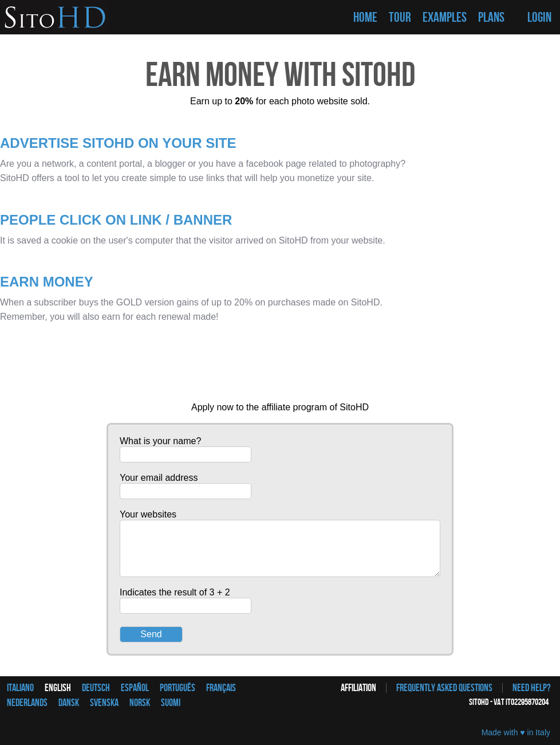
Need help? (531, 688)
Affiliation (358, 688)
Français (221, 688)
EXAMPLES (445, 17)
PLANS (491, 17)
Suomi (171, 703)
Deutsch (96, 688)
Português (178, 688)
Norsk (140, 703)
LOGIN (539, 17)
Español (135, 688)
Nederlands (27, 703)
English (58, 688)
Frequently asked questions (444, 688)
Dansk (69, 703)
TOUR (400, 17)
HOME (365, 17)
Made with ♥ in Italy (516, 732)
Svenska (104, 703)
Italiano (20, 688)
